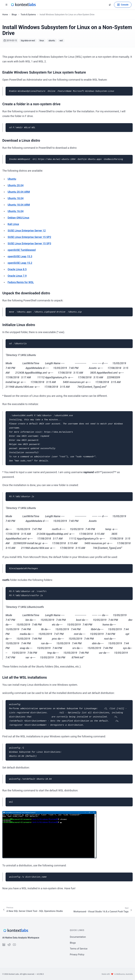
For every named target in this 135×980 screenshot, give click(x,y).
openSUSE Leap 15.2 (20, 263)
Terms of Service (79, 949)
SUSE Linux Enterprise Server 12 (27, 231)
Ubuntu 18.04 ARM (19, 205)
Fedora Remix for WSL (21, 282)
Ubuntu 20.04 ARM (19, 192)
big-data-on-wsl (28, 41)
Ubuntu (12, 179)
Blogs (14, 15)
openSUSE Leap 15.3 (20, 256)
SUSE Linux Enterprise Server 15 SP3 (29, 243)
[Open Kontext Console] (123, 5)
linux (42, 41)
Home (5, 15)
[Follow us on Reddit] (9, 945)
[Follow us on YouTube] (14, 945)
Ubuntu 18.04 (16, 198)
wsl (61, 41)
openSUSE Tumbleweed (22, 250)
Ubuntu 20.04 (16, 185)
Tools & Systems (28, 15)
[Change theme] (110, 5)
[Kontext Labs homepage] (23, 5)
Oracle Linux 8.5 (17, 269)
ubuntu (52, 41)
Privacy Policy (77, 955)
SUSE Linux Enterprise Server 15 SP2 (29, 237)
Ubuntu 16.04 (16, 211)
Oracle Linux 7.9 (17, 276)
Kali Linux (13, 224)
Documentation (78, 937)
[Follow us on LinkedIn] (4, 945)
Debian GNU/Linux (18, 218)
